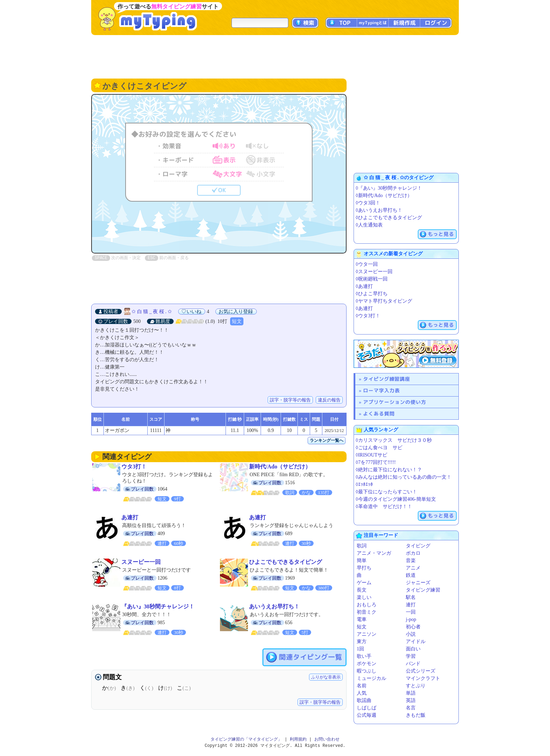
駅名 (411, 597)
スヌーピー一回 (141, 562)
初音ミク (367, 612)
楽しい (364, 597)
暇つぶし (367, 671)
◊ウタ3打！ (368, 316)
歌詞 (362, 546)
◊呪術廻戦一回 (372, 279)
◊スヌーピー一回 (374, 272)
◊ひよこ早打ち (372, 294)
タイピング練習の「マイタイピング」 (246, 739)
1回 (360, 649)
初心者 (413, 627)
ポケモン (367, 664)
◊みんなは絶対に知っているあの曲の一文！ (404, 477)
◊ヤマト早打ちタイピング (384, 301)
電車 (362, 619)
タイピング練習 (423, 590)
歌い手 (364, 656)
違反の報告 (329, 400)
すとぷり (416, 686)
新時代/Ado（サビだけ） (280, 467)
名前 (362, 686)
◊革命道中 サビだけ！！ (384, 507)
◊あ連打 (364, 286)
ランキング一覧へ (327, 440)
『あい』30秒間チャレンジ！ (158, 606)
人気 (362, 693)
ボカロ (413, 553)
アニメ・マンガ (374, 553)
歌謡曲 (364, 700)
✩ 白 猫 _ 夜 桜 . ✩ (152, 312)
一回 (411, 612)
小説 (411, 634)
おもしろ (367, 605)
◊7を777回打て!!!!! (376, 462)
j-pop (411, 619)
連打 (411, 605)
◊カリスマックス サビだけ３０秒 (394, 440)
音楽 (411, 561)
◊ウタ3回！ (368, 203)
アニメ (413, 568)
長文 (362, 590)
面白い (413, 649)
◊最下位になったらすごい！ (386, 492)
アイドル (416, 642)
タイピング (418, 546)
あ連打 (130, 517)
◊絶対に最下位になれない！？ (389, 470)
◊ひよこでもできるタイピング (389, 218)
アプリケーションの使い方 (395, 402)
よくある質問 (379, 414)
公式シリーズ (421, 671)
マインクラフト (423, 678)
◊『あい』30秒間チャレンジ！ (389, 188)
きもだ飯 (416, 715)
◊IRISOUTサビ (371, 455)
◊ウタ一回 (367, 264)
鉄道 (411, 575)
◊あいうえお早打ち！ (379, 210)
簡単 (362, 561)
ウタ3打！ (134, 467)
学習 (411, 656)
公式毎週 (367, 715)
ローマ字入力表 (381, 390)
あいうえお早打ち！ (274, 606)
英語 (411, 700)
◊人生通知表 (369, 225)
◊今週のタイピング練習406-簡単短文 (396, 499)
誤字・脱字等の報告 (290, 400)
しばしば (367, 708)
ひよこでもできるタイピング (286, 562)
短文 (237, 321)
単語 (411, 693)
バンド (413, 664)
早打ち (364, 568)
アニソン (367, 634)
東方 (362, 642)
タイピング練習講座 (387, 379)
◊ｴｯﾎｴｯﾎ (364, 484)
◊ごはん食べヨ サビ (379, 448)
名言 (411, 708)
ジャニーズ (418, 583)
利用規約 (298, 739)
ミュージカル (371, 678)
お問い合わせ (327, 739)
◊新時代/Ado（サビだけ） (384, 195)
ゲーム (364, 583)
